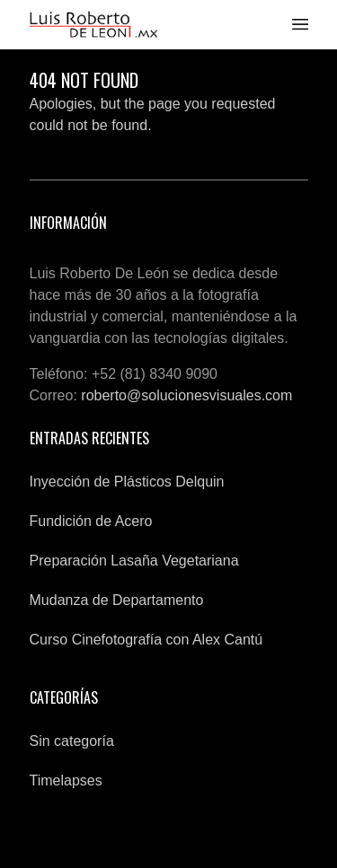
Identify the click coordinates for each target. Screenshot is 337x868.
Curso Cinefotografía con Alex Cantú (146, 640)
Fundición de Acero (91, 521)
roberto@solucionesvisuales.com (186, 395)
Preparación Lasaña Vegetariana (134, 561)
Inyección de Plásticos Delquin (127, 482)
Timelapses (66, 780)
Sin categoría (72, 741)
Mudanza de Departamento (117, 600)
